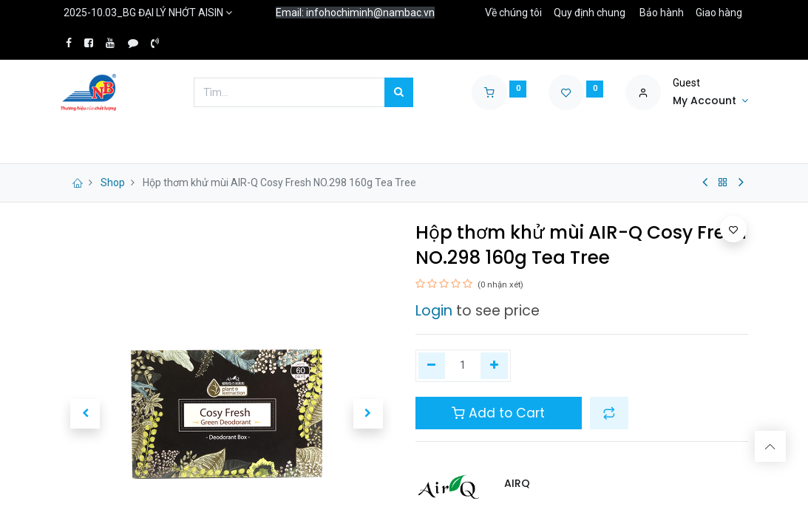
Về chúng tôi (513, 13)
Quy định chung (590, 13)
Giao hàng (719, 13)
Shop (113, 183)
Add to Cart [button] (498, 413)
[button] (609, 413)
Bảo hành (662, 13)
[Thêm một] (494, 366)
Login (434, 311)
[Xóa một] (432, 366)
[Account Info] (710, 101)
